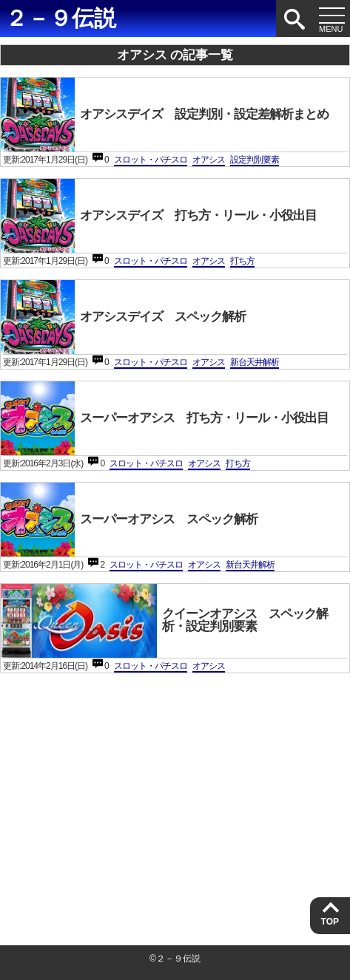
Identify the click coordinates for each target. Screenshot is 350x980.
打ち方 (242, 261)
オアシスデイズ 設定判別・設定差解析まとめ (165, 115)
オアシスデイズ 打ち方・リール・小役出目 (159, 216)
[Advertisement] (175, 788)
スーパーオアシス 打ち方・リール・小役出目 (165, 418)
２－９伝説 (61, 18)
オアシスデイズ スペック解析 (123, 317)
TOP (330, 922)
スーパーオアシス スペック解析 (129, 520)
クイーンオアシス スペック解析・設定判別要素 (164, 621)
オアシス (209, 160)
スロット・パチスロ (151, 160)
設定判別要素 (255, 160)
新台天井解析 (255, 362)
